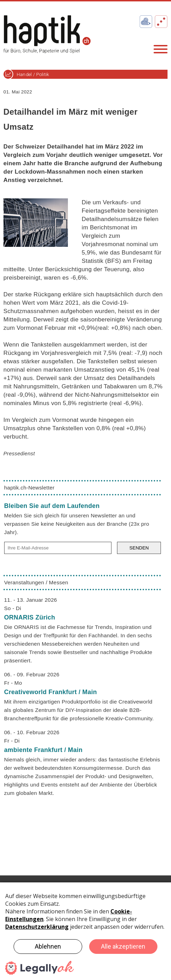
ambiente (43, 750)
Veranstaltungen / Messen (36, 582)
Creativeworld (51, 692)
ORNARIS (30, 617)
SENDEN (139, 548)
